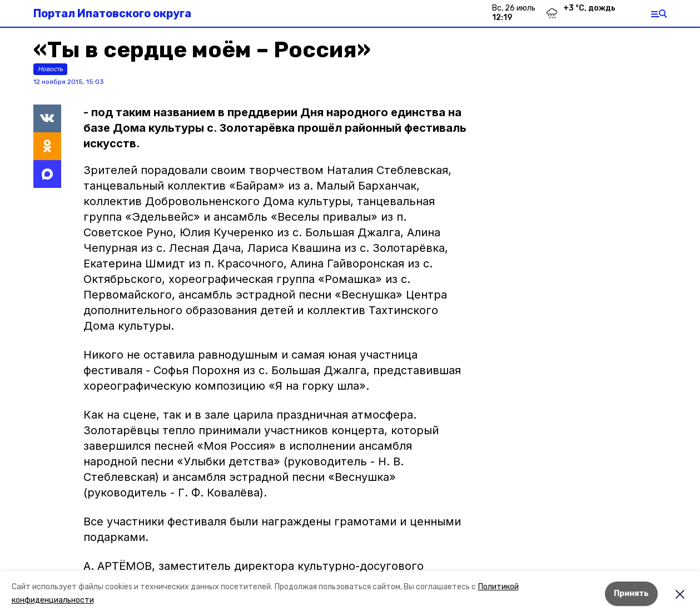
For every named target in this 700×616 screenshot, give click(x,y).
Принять (631, 593)
